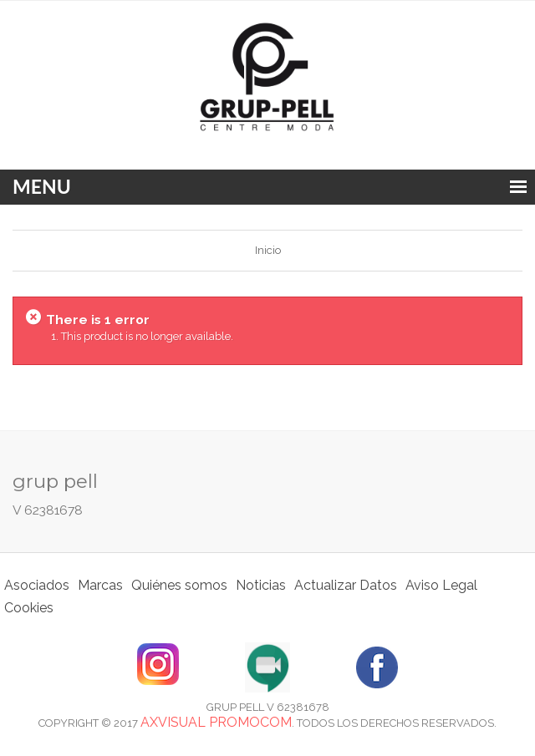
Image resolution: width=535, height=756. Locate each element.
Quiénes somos (179, 585)
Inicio (268, 250)
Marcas (100, 585)
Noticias (261, 585)
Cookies (29, 608)
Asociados (37, 585)
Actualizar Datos (346, 585)
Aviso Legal (441, 585)
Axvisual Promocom (216, 722)
